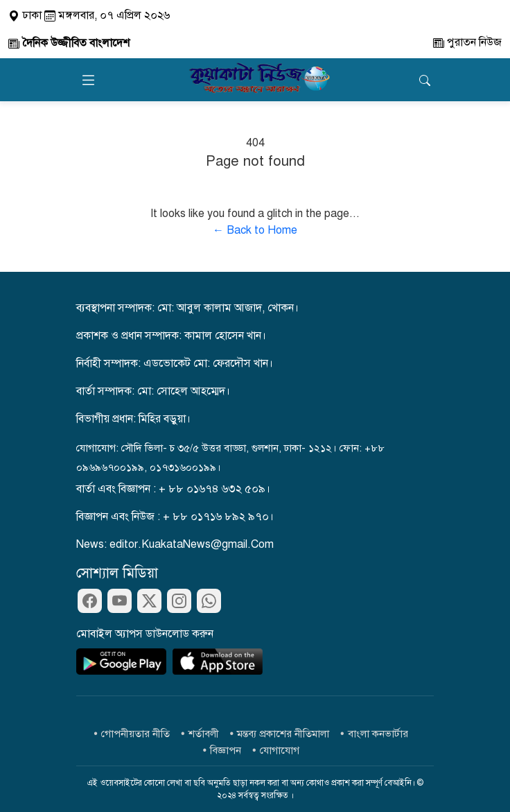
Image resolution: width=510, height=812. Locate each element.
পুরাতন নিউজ (467, 42)
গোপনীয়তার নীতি (135, 734)
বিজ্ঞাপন (226, 750)
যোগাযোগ (280, 750)
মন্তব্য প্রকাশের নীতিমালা (283, 734)
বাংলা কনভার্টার (378, 734)
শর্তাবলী (204, 734)
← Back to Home (255, 230)
